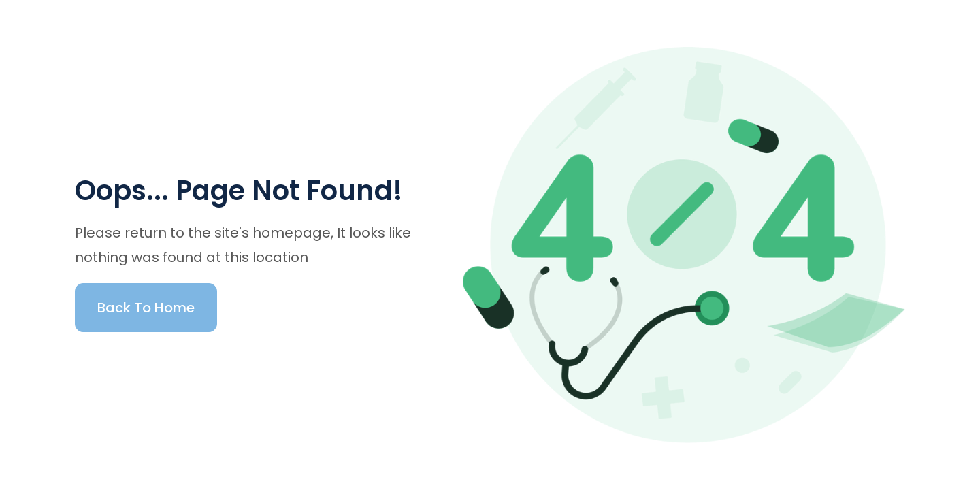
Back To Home (146, 308)
